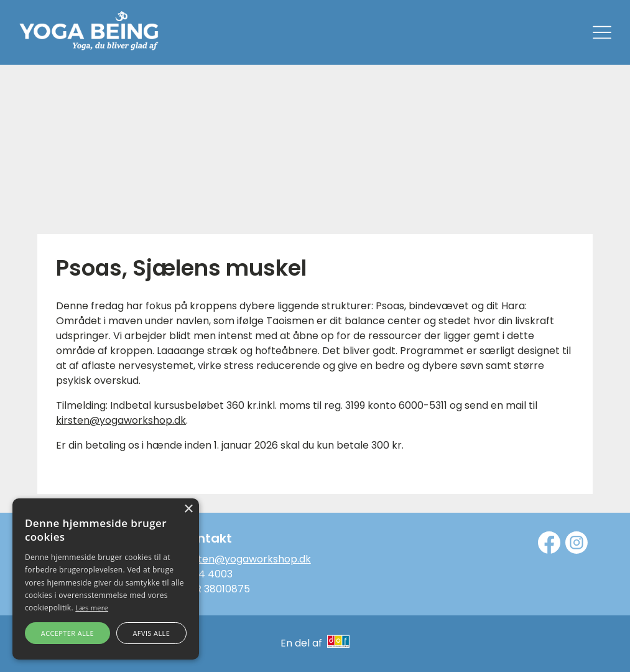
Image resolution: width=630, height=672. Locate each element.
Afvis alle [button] (151, 633)
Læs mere (92, 608)
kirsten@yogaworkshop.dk (121, 420)
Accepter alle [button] (67, 633)
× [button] (188, 509)
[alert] (106, 579)
